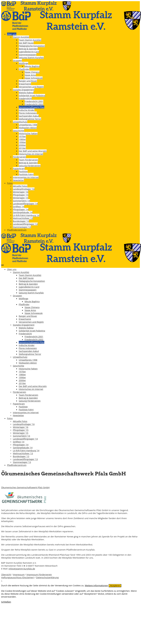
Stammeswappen (28, 54)
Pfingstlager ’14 (21, 209)
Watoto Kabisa (26, 92)
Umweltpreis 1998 (28, 125)
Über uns (12, 34)
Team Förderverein (28, 160)
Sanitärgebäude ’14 (23, 212)
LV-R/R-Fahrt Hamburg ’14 (26, 215)
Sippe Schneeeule (34, 78)
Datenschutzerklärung (47, 577)
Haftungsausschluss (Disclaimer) (18, 577)
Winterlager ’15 (21, 198)
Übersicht (6, 574)
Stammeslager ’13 (22, 227)
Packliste (23, 171)
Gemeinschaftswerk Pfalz (32, 107)
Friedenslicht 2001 (34, 101)
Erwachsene (25, 84)
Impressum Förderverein (39, 574)
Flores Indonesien (28, 113)
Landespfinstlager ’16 (24, 189)
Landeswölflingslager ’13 (25, 224)
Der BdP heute (26, 43)
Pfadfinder (24, 69)
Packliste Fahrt (26, 174)
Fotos (10, 183)
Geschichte (19, 130)
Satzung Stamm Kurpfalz (31, 57)
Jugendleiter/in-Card (29, 52)
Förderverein (19, 157)
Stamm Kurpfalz (21, 37)
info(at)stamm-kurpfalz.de (22, 569)
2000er (22, 145)
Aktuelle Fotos (20, 186)
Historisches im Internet (31, 154)
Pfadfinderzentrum (17, 230)
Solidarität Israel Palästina (32, 95)
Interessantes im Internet (26, 177)
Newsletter (18, 180)
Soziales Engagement (24, 90)
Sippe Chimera (32, 72)
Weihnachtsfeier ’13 (23, 218)
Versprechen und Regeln (31, 87)
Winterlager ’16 (21, 192)
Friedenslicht (25, 98)
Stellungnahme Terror (30, 119)
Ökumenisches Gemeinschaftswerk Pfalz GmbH (25, 487)
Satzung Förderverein (30, 166)
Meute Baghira (32, 66)
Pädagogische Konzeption (32, 46)
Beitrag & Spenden (28, 49)
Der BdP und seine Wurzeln (33, 151)
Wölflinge (23, 63)
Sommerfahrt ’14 (21, 201)
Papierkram (19, 168)
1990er (22, 142)
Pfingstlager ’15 (21, 195)
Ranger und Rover (28, 81)
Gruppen (17, 60)
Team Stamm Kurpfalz (30, 40)
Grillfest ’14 (19, 206)
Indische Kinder (27, 110)
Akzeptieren (115, 586)
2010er (22, 148)
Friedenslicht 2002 (34, 104)
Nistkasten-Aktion (28, 128)
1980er (22, 139)
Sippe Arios (30, 75)
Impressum (19, 574)
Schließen (6, 602)
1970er (22, 136)
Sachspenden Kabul (29, 116)
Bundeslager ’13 (21, 221)
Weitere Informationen (96, 585)
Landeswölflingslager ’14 (25, 204)
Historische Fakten (28, 133)
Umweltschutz (20, 122)
